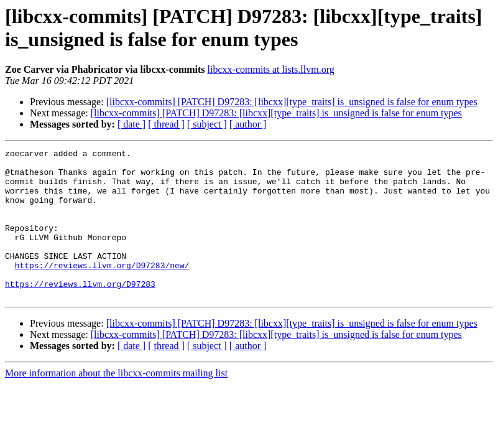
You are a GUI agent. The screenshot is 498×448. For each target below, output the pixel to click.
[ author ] (248, 124)
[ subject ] (207, 124)
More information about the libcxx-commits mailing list (116, 403)
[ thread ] (166, 124)
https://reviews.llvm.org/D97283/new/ (102, 289)
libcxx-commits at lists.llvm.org (271, 69)
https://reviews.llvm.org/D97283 (80, 312)
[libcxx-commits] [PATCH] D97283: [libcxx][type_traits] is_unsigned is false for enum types (292, 102)
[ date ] (131, 124)
